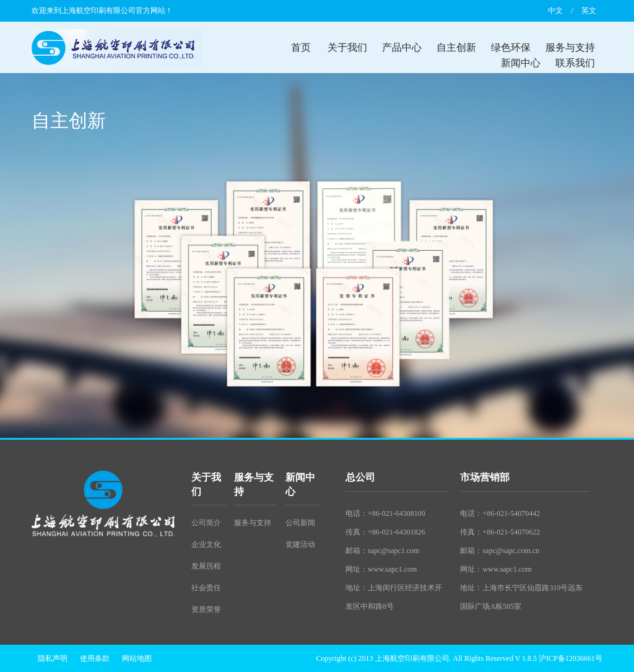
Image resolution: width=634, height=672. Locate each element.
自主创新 (456, 47)
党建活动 (300, 544)
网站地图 (137, 658)
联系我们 (575, 63)
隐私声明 (53, 658)
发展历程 (206, 566)
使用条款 (95, 658)
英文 (589, 11)
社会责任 (206, 588)
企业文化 (206, 544)
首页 (301, 47)
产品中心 (402, 47)
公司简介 (206, 523)
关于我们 (347, 47)
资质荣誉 (206, 609)
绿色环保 (511, 47)
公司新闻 (300, 523)
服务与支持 (570, 47)
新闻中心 (521, 63)
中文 (555, 11)
